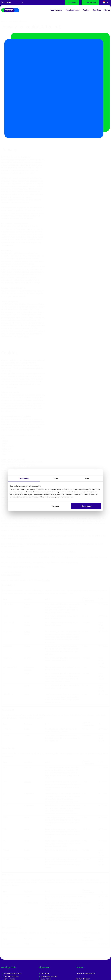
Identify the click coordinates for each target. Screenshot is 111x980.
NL (106, 3)
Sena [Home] (7, 979)
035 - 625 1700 (81, 940)
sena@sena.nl (81, 937)
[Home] (14, 11)
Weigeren (55, 506)
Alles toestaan (86, 506)
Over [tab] (87, 478)
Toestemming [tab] (24, 478)
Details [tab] (55, 478)
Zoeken (6, 3)
